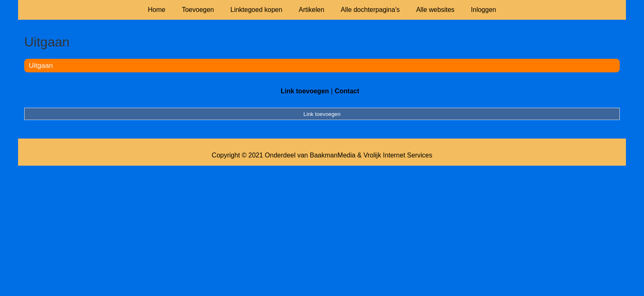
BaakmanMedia (332, 155)
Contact (347, 91)
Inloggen (484, 10)
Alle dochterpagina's (370, 10)
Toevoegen (198, 10)
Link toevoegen (305, 91)
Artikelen (311, 10)
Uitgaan (41, 66)
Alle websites (435, 10)
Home (157, 10)
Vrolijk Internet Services (398, 155)
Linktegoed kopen (256, 10)
